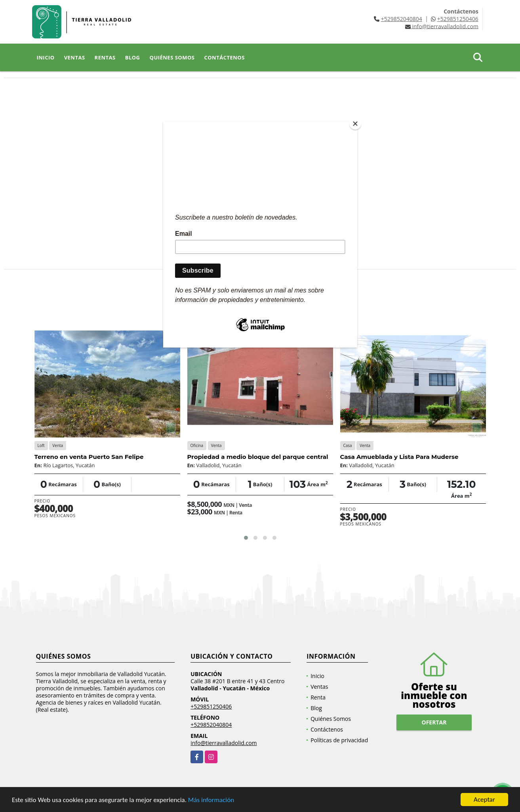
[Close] (355, 124)
